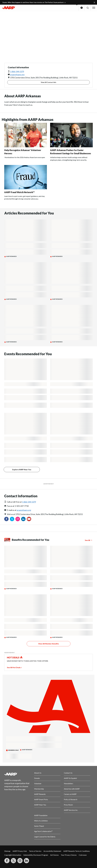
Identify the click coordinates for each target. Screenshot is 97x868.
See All (88, 540)
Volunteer (38, 783)
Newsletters (69, 783)
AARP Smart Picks (41, 799)
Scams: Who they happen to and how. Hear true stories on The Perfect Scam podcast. (33, 2)
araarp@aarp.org (17, 75)
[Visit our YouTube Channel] (29, 519)
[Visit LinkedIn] (26, 861)
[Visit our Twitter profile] (12, 519)
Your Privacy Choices (69, 855)
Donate (37, 778)
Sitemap (7, 851)
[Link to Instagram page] (18, 519)
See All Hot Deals (14, 667)
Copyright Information (13, 855)
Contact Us (68, 773)
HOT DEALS (13, 657)
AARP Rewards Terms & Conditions (77, 851)
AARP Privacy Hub (20, 851)
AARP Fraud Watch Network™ (19, 192)
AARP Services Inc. (71, 810)
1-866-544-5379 (17, 71)
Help (82, 8)
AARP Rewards (40, 794)
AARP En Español (70, 778)
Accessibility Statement (52, 851)
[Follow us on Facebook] (6, 519)
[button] (88, 8)
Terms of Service (35, 851)
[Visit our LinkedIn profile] (23, 519)
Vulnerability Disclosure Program (36, 855)
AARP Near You (40, 805)
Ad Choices (54, 855)
